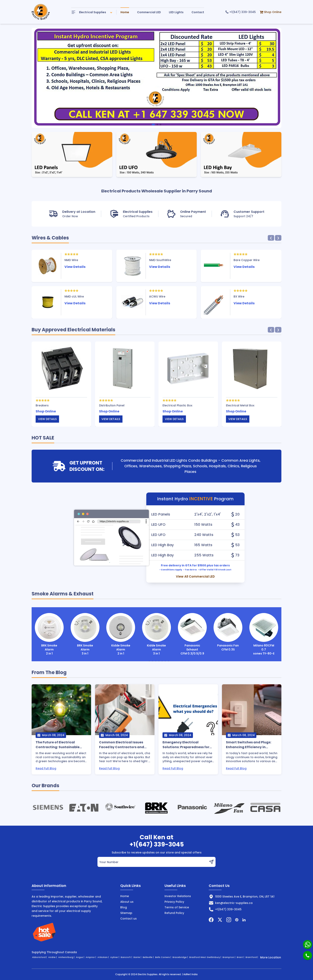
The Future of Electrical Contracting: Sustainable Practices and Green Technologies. (58, 745)
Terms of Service (177, 907)
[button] (153, 125)
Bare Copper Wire (247, 260)
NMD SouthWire (160, 260)
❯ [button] (278, 238)
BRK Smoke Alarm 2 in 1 (49, 634)
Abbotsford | (40, 957)
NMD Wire (71, 260)
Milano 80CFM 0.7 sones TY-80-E (264, 634)
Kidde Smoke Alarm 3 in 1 (156, 634)
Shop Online (271, 12)
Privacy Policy (174, 902)
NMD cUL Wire (74, 297)
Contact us (128, 919)
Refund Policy (174, 913)
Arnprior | (91, 957)
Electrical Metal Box (240, 405)
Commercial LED (149, 12)
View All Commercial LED (195, 577)
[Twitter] (220, 920)
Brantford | (252, 957)
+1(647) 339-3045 (241, 12)
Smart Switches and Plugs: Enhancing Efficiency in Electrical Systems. (249, 745)
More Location (271, 957)
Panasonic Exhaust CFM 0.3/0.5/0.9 (192, 634)
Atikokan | (103, 957)
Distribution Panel (112, 405)
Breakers (42, 405)
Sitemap (126, 913)
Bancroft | (127, 957)
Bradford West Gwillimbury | (206, 957)
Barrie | (138, 957)
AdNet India (190, 974)
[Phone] (307, 955)
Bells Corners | (163, 957)
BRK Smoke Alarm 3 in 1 (85, 634)
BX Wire (239, 297)
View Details (75, 267)
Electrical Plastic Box (177, 405)
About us (127, 902)
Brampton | (229, 957)
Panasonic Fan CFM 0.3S (228, 632)
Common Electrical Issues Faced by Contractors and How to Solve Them (122, 745)
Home (125, 12)
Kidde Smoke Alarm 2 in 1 (121, 634)
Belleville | (148, 957)
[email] (152, 862)
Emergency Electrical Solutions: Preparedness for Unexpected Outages (186, 745)
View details (47, 419)
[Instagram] (229, 920)
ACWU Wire (157, 297)
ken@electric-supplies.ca (234, 903)
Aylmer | (115, 957)
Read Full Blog (46, 768)
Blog (124, 907)
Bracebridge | (181, 957)
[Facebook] (211, 920)
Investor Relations (178, 896)
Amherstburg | (67, 957)
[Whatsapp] (307, 944)
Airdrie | (53, 957)
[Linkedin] (244, 920)
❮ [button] (271, 238)
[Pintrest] (237, 920)
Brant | (241, 957)
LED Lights (176, 12)
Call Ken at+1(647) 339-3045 (157, 841)
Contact (198, 12)
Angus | (80, 957)
